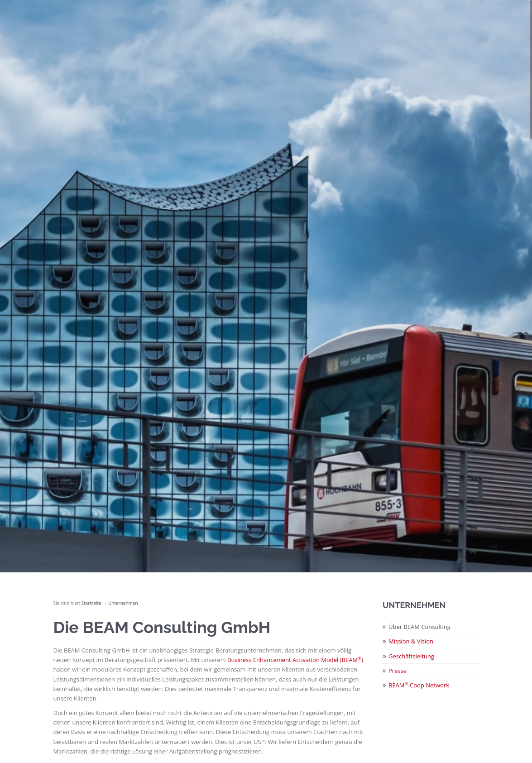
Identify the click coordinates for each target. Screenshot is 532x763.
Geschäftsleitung (411, 656)
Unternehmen (123, 603)
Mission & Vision (411, 641)
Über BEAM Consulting (419, 627)
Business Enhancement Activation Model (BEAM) (295, 660)
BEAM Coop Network (419, 685)
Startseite (91, 603)
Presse (398, 671)
